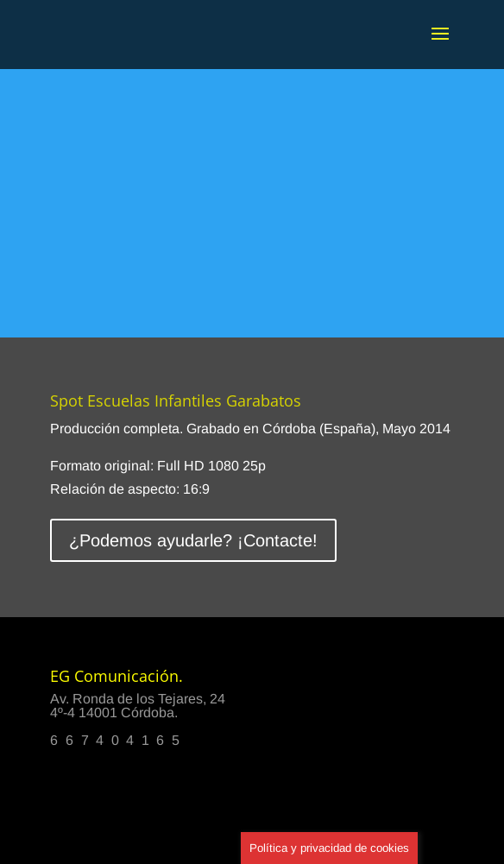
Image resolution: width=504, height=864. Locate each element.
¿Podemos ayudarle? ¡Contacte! (193, 540)
